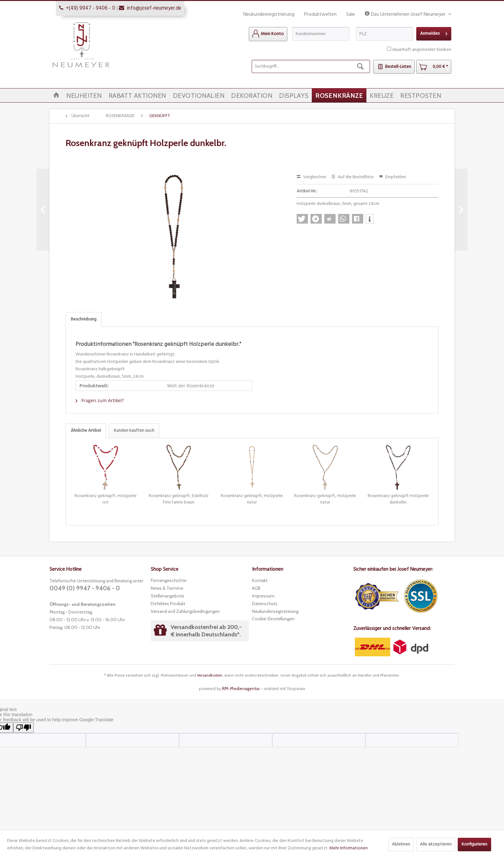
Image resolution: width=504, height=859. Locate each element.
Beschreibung (84, 319)
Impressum (263, 596)
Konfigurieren (474, 844)
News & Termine (167, 588)
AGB (256, 588)
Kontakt (260, 580)
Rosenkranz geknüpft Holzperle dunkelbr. (398, 499)
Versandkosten (210, 675)
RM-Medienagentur (241, 688)
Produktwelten (320, 14)
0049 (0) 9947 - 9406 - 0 (85, 588)
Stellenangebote (167, 596)
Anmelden (434, 33)
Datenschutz (265, 604)
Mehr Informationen (348, 848)
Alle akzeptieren (436, 844)
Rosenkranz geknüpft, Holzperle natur (252, 499)
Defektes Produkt (168, 604)
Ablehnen (401, 844)
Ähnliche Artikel (86, 431)
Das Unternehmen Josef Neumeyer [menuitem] (406, 15)
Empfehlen (392, 177)
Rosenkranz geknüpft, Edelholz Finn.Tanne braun (179, 499)
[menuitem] (268, 34)
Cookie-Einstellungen (273, 619)
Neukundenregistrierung (269, 14)
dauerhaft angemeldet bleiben (422, 50)
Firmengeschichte (169, 580)
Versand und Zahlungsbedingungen (185, 611)
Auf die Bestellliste (353, 177)
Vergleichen (311, 177)
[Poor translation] (23, 728)
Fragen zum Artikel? (100, 400)
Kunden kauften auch (134, 431)
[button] (302, 219)
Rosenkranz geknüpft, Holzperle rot (106, 499)
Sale (351, 14)
